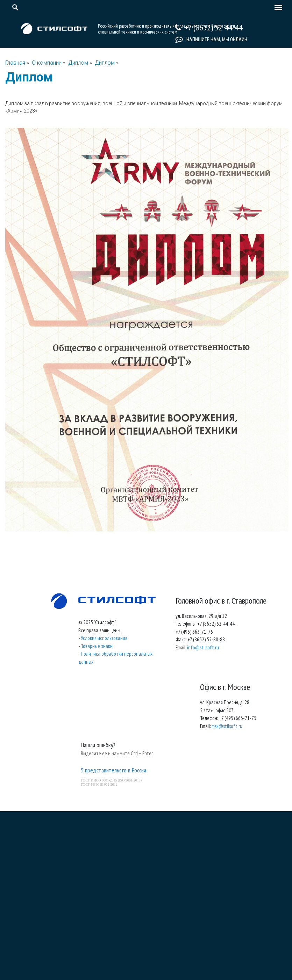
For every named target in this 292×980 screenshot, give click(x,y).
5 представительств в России (113, 770)
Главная (15, 63)
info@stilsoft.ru (203, 647)
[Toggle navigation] (277, 8)
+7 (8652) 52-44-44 (214, 27)
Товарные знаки (97, 646)
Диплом (79, 63)
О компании (47, 63)
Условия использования (104, 638)
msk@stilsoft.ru (227, 726)
